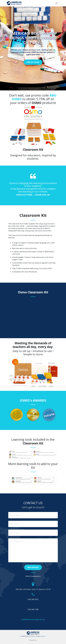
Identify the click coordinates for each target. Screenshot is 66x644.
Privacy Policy (33, 640)
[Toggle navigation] (57, 3)
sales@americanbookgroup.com (33, 619)
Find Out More (33, 62)
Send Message (33, 567)
